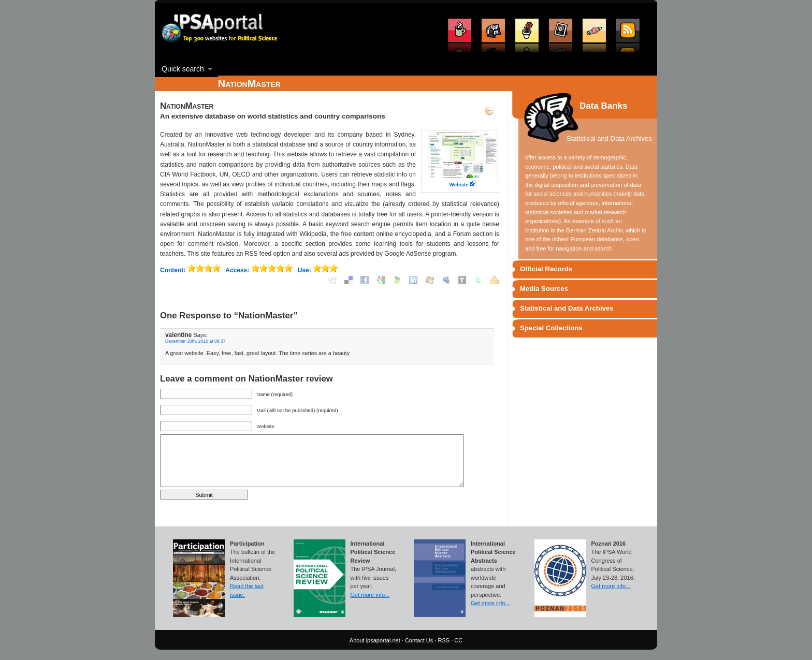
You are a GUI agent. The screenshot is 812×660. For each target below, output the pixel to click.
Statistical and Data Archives (567, 308)
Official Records (546, 269)
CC (458, 640)
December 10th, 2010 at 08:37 (195, 341)
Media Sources (544, 289)
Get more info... (370, 595)
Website (459, 185)
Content (172, 270)
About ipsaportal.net (375, 640)
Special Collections (551, 328)
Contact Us (419, 640)
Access (236, 270)
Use (303, 270)
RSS (444, 640)
